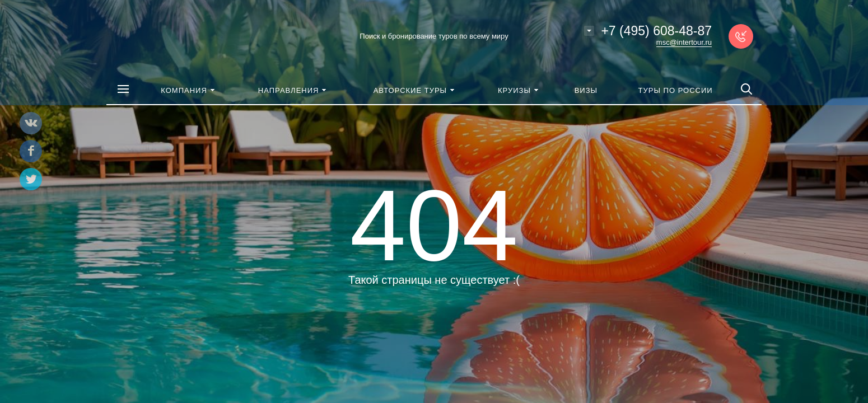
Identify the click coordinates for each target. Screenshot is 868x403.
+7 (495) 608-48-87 (656, 31)
